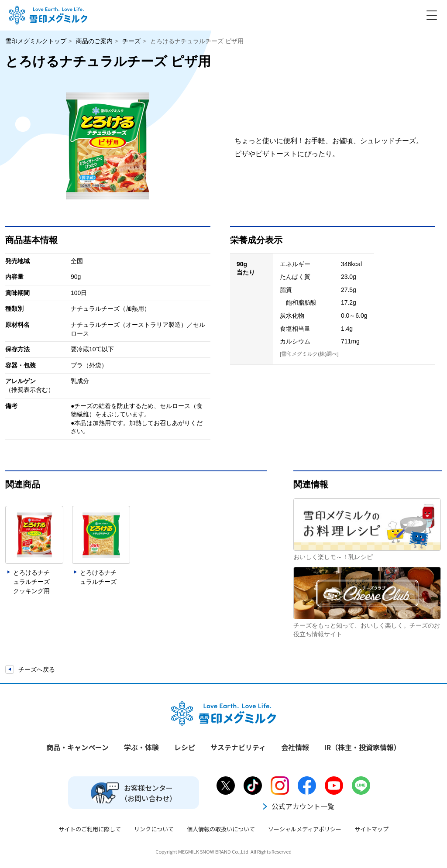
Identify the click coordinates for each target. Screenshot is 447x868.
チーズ (131, 41)
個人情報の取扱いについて (221, 829)
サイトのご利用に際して (90, 829)
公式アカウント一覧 (298, 806)
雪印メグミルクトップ (36, 41)
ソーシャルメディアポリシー (305, 829)
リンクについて (154, 829)
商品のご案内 (94, 41)
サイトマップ (371, 829)
